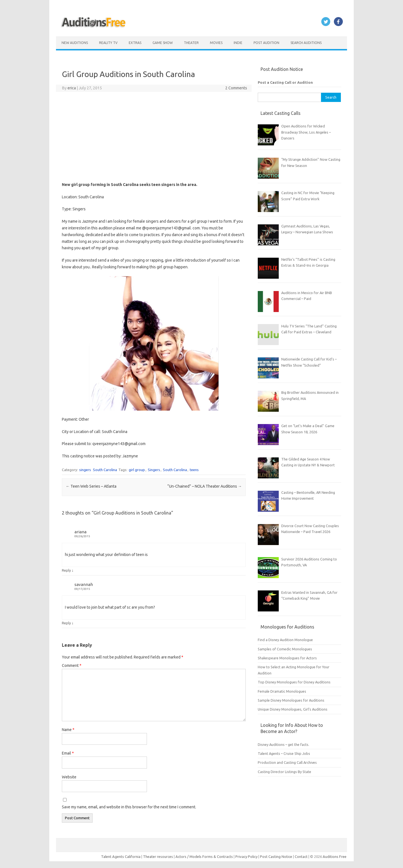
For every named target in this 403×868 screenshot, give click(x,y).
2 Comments (236, 88)
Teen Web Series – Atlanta (91, 486)
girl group (137, 470)
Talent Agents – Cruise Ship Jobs (284, 753)
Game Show (163, 43)
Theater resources (158, 857)
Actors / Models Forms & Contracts (204, 857)
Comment (72, 665)
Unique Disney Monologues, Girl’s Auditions (293, 709)
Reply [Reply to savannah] (66, 623)
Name (68, 730)
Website (69, 777)
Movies (216, 43)
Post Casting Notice (276, 857)
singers (85, 470)
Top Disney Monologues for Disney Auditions (294, 682)
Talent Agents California (121, 857)
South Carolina (105, 470)
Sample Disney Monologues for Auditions (291, 700)
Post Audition (266, 43)
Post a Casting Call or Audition (285, 82)
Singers (154, 470)
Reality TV (108, 43)
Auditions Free (335, 857)
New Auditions (75, 43)
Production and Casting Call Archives (287, 762)
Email (68, 753)
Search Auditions (306, 43)
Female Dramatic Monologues (282, 691)
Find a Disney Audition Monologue (285, 640)
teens (194, 470)
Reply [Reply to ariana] (66, 570)
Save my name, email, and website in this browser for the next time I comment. (129, 807)
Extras (135, 43)
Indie (238, 43)
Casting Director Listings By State (284, 772)
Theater (191, 43)
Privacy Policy (247, 857)
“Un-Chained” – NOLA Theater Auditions (205, 486)
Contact (302, 857)
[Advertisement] (154, 137)
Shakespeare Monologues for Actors (287, 658)
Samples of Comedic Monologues (285, 649)
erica (72, 88)
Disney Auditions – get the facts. (283, 744)
